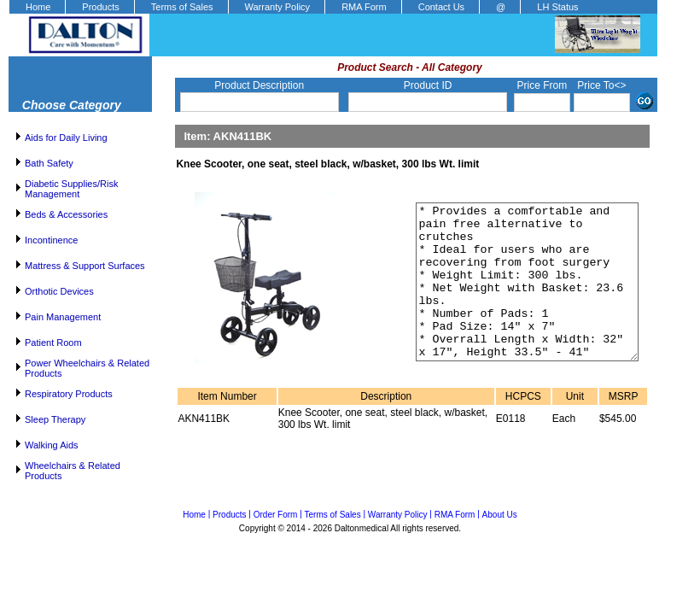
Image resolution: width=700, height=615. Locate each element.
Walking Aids (52, 445)
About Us (500, 515)
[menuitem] (37, 7)
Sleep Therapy (55, 419)
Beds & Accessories (66, 214)
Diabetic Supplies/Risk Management (71, 189)
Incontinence (51, 240)
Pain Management (63, 317)
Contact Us (441, 7)
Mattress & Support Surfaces (85, 266)
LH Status (557, 7)
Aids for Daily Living (66, 138)
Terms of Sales (182, 7)
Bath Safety (49, 163)
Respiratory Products (69, 394)
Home (38, 7)
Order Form (276, 515)
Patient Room (53, 343)
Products (100, 7)
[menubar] (301, 7)
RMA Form (364, 7)
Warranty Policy (278, 7)
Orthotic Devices (59, 291)
